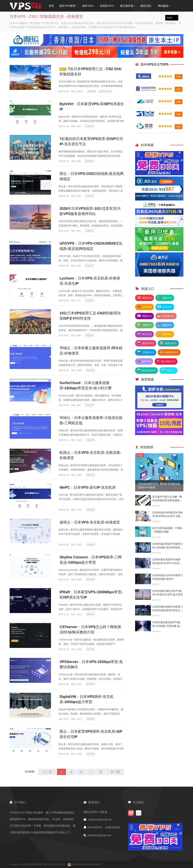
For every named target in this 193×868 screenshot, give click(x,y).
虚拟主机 (146, 6)
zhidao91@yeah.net (100, 820)
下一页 (115, 772)
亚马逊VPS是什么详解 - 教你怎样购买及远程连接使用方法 (167, 499)
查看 (179, 77)
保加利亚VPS (146, 370)
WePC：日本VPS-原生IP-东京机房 (88, 487)
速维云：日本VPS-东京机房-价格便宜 (90, 522)
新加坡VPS (166, 316)
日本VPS (92, 91)
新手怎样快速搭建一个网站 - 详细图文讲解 (167, 530)
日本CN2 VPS (105, 91)
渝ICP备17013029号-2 (55, 864)
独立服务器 (128, 6)
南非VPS (144, 361)
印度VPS (168, 370)
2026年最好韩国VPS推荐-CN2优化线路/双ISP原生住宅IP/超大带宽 (168, 609)
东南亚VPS (107, 6)
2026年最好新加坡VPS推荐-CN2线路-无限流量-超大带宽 (167, 625)
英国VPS (165, 334)
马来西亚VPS (169, 352)
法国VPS (144, 325)
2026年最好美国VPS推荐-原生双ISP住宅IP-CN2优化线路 (167, 562)
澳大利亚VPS (166, 361)
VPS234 (26, 864)
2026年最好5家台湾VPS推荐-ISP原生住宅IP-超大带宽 (167, 593)
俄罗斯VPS (146, 343)
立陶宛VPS (146, 352)
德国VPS (165, 325)
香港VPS (165, 298)
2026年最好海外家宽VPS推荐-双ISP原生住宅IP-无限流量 (167, 515)
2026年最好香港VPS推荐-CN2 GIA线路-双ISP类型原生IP (168, 546)
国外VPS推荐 (68, 6)
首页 (51, 6)
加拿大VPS (168, 343)
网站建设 (164, 6)
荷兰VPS (144, 334)
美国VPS (144, 298)
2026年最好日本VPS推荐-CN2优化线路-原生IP (168, 577)
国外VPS (88, 6)
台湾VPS (144, 307)
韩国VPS (144, 316)
